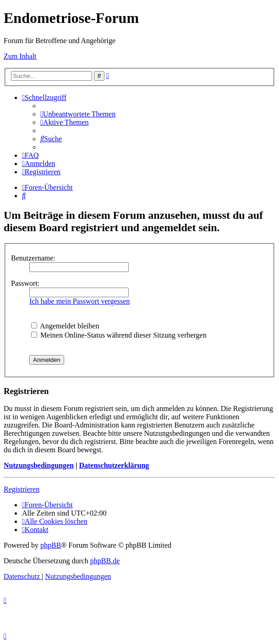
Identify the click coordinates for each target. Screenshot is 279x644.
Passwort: (25, 283)
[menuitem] (78, 114)
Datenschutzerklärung (114, 465)
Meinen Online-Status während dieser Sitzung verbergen (119, 335)
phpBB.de (105, 561)
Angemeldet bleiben (65, 326)
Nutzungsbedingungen (39, 465)
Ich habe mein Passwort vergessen (79, 301)
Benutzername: (33, 258)
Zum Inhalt (20, 56)
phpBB (51, 545)
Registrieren (22, 489)
